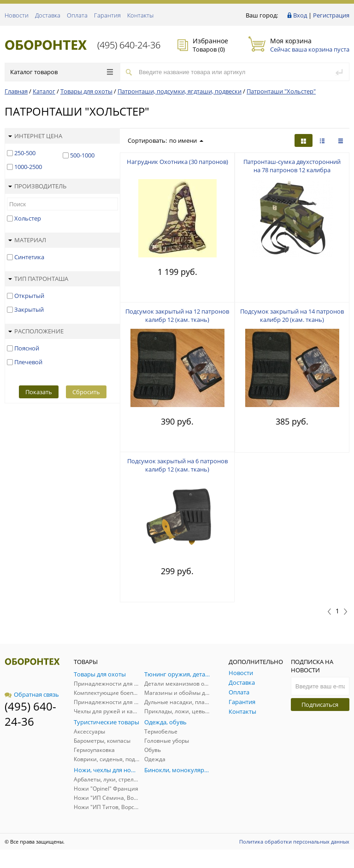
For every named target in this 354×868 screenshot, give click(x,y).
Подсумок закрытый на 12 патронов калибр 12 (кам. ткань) (177, 315)
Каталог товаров (62, 72)
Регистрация (331, 15)
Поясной (27, 348)
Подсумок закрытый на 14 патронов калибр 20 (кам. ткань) (292, 315)
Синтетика (29, 257)
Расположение (36, 331)
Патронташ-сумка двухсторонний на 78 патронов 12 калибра (292, 166)
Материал (27, 240)
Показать (39, 392)
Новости (17, 15)
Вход (300, 15)
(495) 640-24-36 (129, 45)
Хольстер (28, 218)
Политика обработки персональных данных (294, 842)
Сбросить (86, 392)
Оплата (77, 15)
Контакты (140, 15)
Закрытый (29, 309)
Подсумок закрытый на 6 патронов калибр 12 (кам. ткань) (177, 465)
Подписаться (320, 705)
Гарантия (107, 15)
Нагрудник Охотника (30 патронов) (177, 162)
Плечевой (28, 362)
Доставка (48, 15)
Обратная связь (32, 694)
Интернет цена (35, 136)
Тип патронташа (38, 279)
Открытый (29, 296)
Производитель (37, 186)
